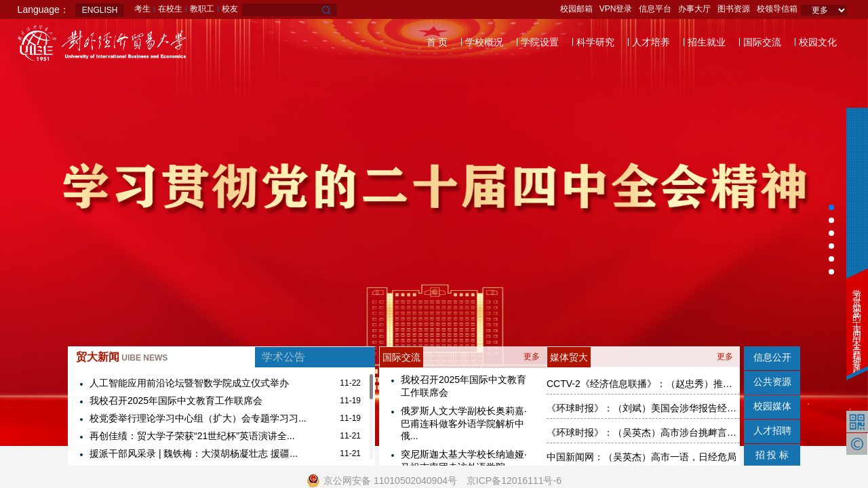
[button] (831, 207)
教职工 (202, 9)
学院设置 (540, 42)
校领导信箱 (777, 9)
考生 (142, 9)
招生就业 (707, 42)
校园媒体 (772, 406)
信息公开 (772, 357)
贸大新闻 (122, 357)
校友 (230, 9)
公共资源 (772, 382)
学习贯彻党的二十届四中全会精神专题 (857, 322)
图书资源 (734, 9)
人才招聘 (772, 430)
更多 (532, 357)
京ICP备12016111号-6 (514, 481)
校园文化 (818, 42)
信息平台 (655, 9)
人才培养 (651, 42)
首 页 (437, 42)
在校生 (170, 9)
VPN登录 (616, 9)
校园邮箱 (576, 9)
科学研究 (595, 42)
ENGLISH (100, 10)
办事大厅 (694, 9)
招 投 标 (772, 455)
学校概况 (484, 42)
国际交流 (762, 42)
